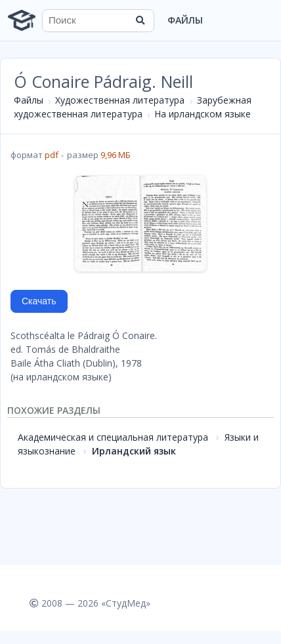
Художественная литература (120, 100)
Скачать (39, 301)
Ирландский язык (134, 451)
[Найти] (140, 20)
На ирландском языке (203, 114)
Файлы (185, 20)
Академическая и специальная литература (113, 437)
